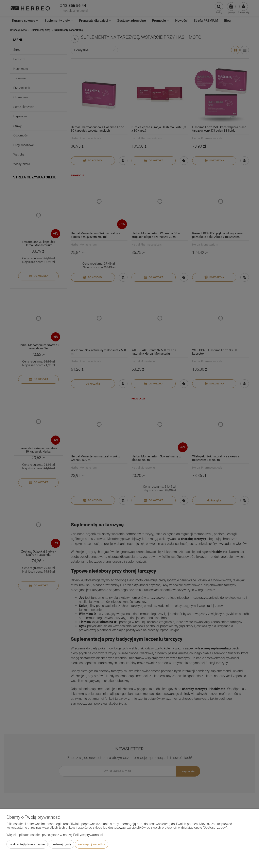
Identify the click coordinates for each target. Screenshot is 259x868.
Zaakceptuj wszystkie (92, 844)
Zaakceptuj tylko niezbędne (27, 844)
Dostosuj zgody (61, 844)
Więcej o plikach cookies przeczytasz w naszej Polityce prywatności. (55, 835)
